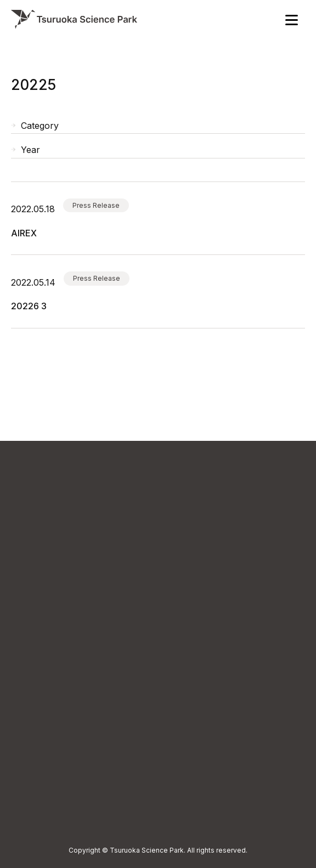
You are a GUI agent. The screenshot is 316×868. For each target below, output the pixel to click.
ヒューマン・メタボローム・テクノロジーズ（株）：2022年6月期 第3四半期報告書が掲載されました (29, 306)
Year (30, 150)
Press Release (96, 205)
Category (40, 126)
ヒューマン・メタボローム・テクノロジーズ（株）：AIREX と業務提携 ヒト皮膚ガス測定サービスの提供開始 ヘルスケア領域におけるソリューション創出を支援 (27, 233)
